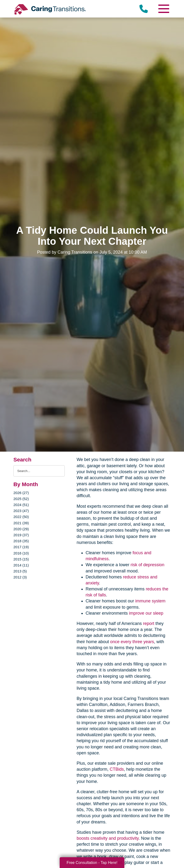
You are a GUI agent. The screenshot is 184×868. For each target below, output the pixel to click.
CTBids (117, 769)
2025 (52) (21, 499)
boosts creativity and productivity (108, 838)
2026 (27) (21, 493)
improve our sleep (146, 613)
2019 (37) (21, 535)
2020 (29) (21, 529)
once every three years (132, 642)
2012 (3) (20, 577)
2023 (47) (21, 511)
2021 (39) (21, 523)
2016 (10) (21, 553)
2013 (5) (20, 571)
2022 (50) (21, 517)
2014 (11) (21, 565)
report (149, 623)
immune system (150, 601)
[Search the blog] (39, 471)
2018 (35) (21, 541)
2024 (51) (21, 505)
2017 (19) (21, 547)
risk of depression (147, 565)
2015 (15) (21, 559)
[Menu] (163, 9)
